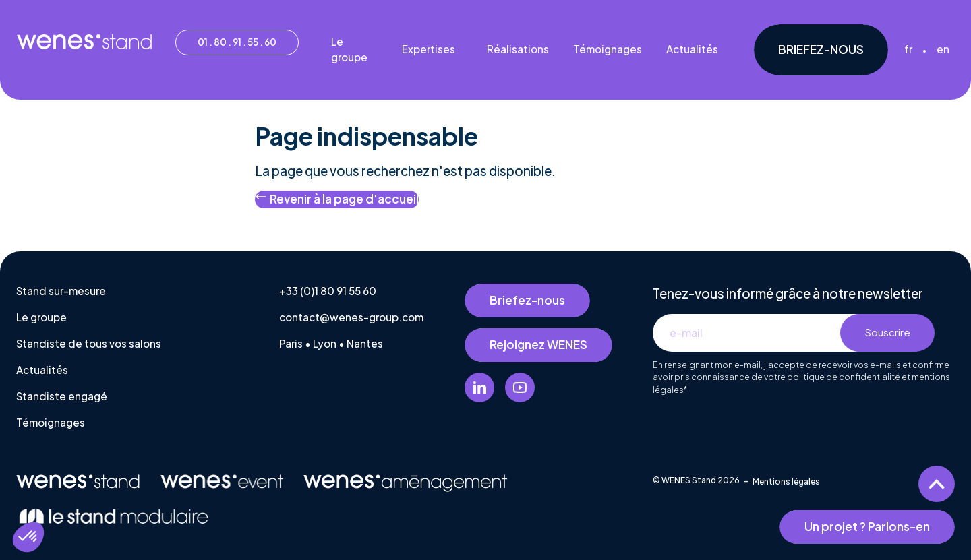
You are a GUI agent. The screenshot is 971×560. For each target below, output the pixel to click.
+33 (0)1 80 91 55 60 (328, 291)
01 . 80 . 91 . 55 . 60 (237, 42)
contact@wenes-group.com (351, 317)
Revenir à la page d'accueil (337, 198)
